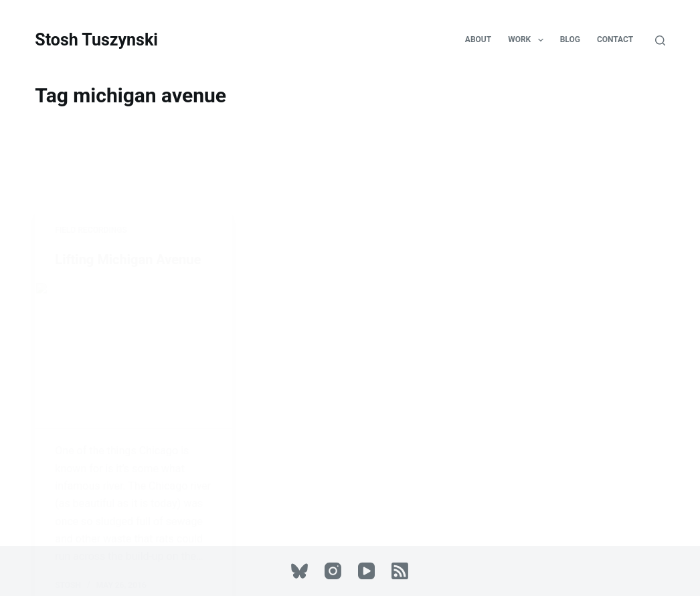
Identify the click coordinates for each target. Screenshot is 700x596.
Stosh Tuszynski (96, 40)
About (478, 39)
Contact (615, 39)
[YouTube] (366, 571)
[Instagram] (333, 571)
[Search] (660, 40)
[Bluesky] (299, 571)
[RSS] (400, 571)
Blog (570, 39)
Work (528, 40)
